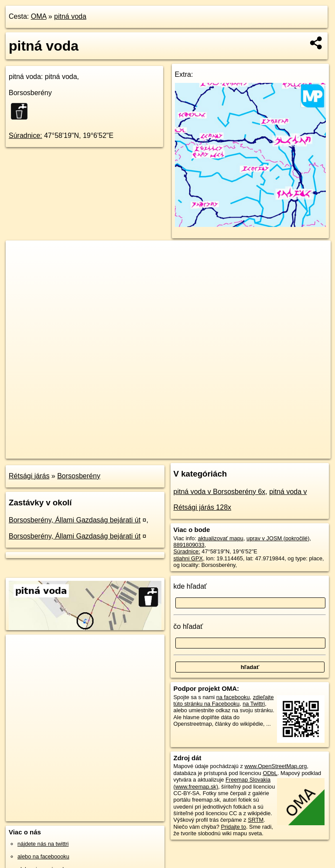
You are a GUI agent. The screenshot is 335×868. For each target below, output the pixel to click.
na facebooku (233, 697)
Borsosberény (79, 476)
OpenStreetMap (180, 452)
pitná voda (70, 16)
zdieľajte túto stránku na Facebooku (224, 700)
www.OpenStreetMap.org (275, 766)
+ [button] (21, 255)
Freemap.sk (225, 452)
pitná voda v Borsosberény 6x (220, 492)
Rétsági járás (29, 476)
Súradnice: (26, 136)
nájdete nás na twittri (43, 844)
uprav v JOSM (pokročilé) (278, 538)
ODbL (270, 773)
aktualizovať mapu (221, 538)
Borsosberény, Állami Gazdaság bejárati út (75, 520)
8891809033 (189, 545)
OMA (39, 16)
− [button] (21, 269)
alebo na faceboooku (43, 856)
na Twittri (254, 704)
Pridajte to (233, 827)
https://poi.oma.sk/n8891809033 (292, 452)
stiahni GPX (188, 558)
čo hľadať (188, 626)
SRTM (256, 820)
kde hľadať (190, 586)
